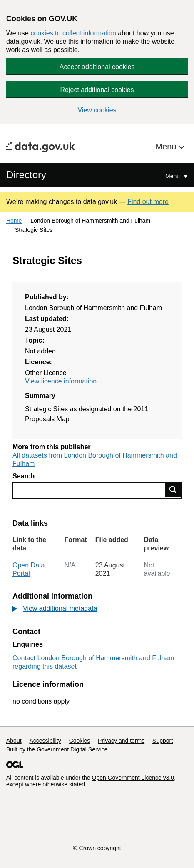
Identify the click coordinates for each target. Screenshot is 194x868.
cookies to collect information (73, 33)
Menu (167, 147)
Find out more (148, 202)
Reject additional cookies (97, 90)
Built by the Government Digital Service (57, 749)
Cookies (80, 741)
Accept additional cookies (97, 67)
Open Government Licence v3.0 (133, 778)
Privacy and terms (121, 741)
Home (14, 221)
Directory (26, 175)
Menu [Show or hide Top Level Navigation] (173, 176)
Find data (173, 490)
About (14, 741)
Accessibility (45, 741)
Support (163, 741)
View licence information (61, 381)
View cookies (97, 110)
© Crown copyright (97, 848)
